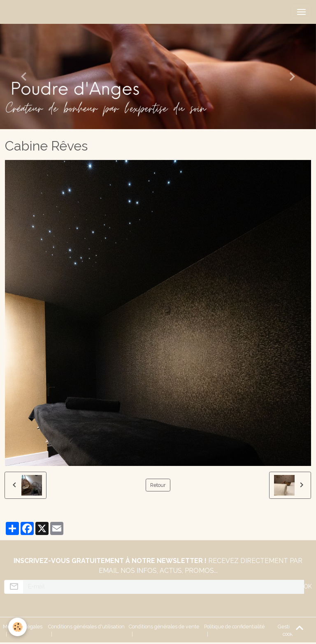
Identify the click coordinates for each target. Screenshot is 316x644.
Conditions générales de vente (164, 627)
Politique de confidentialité (234, 627)
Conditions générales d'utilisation (86, 627)
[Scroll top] (300, 628)
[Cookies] (17, 627)
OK (308, 586)
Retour (158, 485)
